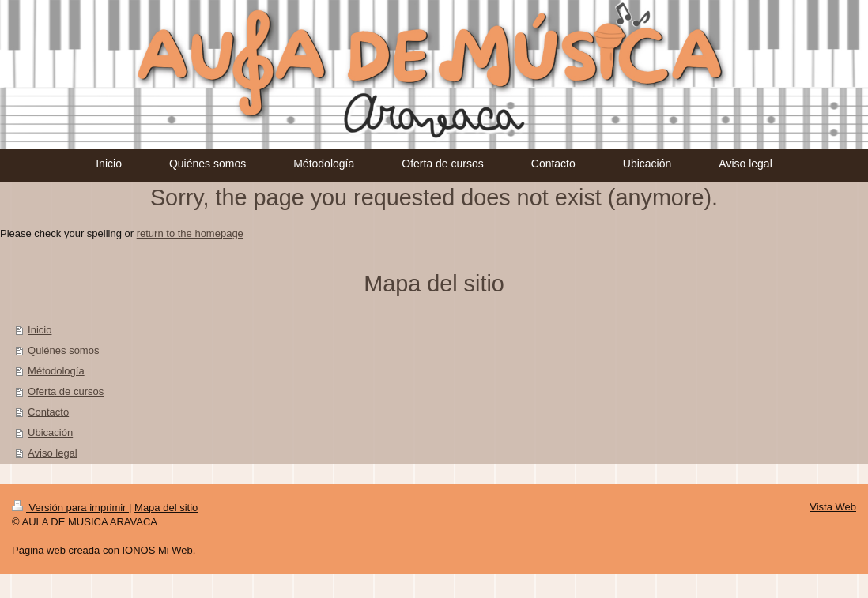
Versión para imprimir (70, 508)
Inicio (40, 330)
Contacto (48, 412)
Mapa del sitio (166, 508)
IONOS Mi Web (157, 550)
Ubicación (50, 433)
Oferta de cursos (66, 391)
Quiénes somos (63, 350)
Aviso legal (53, 453)
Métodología (56, 371)
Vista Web (833, 507)
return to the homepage (190, 233)
